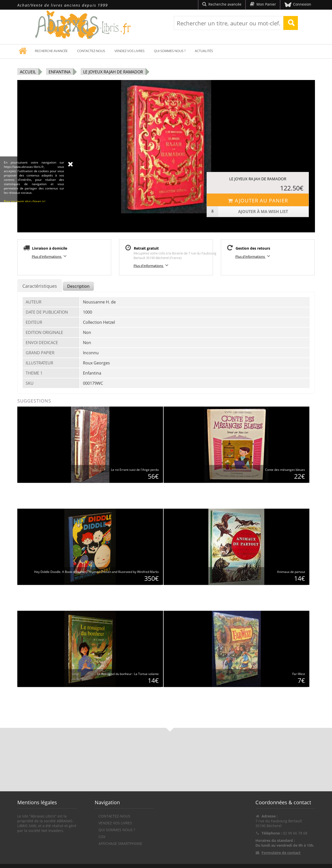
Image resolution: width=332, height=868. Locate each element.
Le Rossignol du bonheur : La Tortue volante (128, 674)
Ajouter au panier (258, 200)
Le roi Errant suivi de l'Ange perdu (135, 470)
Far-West (299, 674)
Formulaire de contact (281, 853)
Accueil (28, 72)
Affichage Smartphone (120, 843)
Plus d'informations (50, 256)
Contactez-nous (91, 51)
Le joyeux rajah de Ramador (113, 72)
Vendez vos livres (129, 51)
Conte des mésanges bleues (285, 470)
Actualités (204, 51)
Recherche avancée (51, 51)
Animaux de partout (291, 572)
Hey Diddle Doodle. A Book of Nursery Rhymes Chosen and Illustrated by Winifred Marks (96, 572)
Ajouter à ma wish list (247, 212)
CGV (102, 837)
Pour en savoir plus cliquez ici (25, 234)
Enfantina (60, 72)
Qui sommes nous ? (170, 51)
